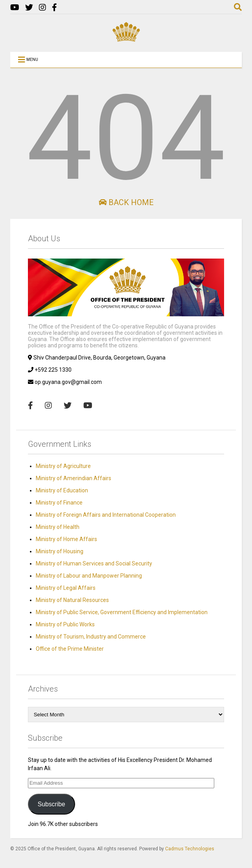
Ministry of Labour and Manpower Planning (89, 576)
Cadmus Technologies (190, 849)
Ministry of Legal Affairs (66, 588)
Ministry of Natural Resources (72, 600)
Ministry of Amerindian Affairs (74, 478)
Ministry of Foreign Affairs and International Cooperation (106, 515)
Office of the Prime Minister (70, 649)
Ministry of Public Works (65, 624)
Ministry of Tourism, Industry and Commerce (91, 637)
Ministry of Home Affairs (66, 539)
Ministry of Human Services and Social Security (94, 563)
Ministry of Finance (59, 503)
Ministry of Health (58, 527)
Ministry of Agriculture (63, 466)
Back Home (126, 202)
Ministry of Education (62, 490)
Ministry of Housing (60, 551)
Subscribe (52, 804)
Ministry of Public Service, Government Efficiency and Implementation (122, 612)
